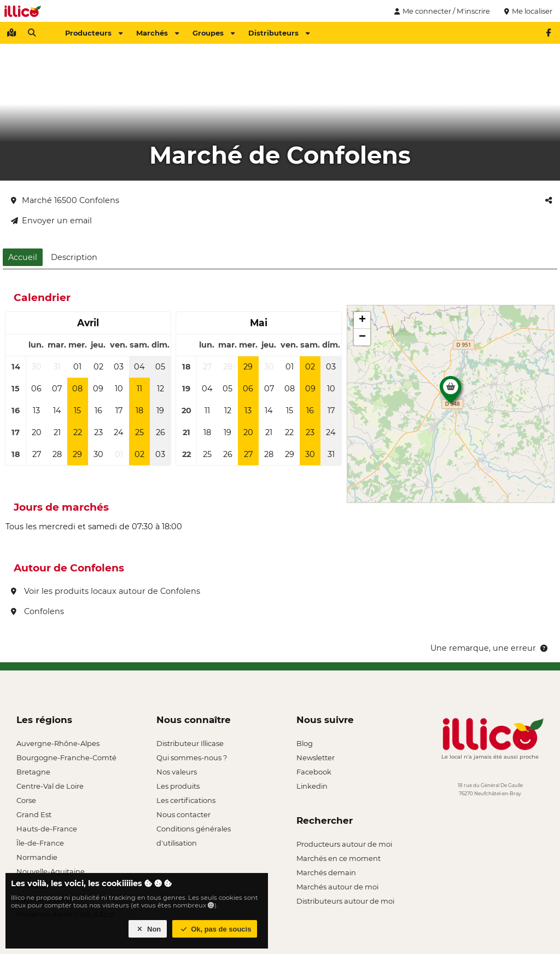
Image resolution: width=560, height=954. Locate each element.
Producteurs (94, 33)
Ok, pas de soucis (215, 929)
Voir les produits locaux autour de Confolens (106, 591)
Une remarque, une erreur (490, 648)
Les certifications (186, 800)
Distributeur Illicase (190, 743)
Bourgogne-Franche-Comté (66, 758)
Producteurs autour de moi (344, 844)
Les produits (178, 786)
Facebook (314, 772)
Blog (305, 743)
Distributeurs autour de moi (345, 901)
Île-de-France (40, 843)
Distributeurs (279, 33)
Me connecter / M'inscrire (441, 11)
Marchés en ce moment (339, 858)
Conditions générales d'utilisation (194, 830)
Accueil (23, 257)
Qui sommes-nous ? (192, 758)
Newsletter (316, 758)
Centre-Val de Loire (50, 786)
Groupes (214, 33)
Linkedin (312, 786)
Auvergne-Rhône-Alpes (58, 743)
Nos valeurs (177, 772)
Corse (26, 800)
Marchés (157, 33)
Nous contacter (183, 814)
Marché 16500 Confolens (65, 200)
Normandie (37, 857)
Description (74, 257)
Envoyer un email (51, 221)
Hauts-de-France (47, 829)
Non (148, 929)
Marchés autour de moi (337, 887)
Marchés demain (326, 872)
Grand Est (34, 814)
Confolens (37, 611)
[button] (451, 392)
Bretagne (33, 772)
